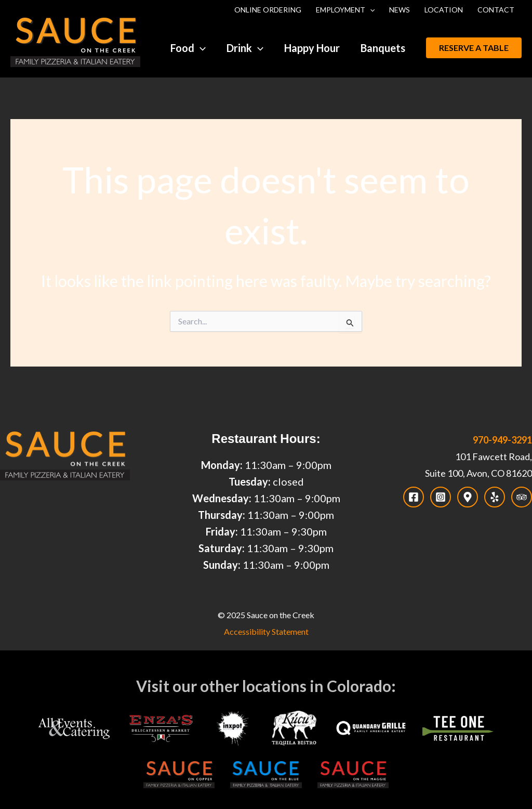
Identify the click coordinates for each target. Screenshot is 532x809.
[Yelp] (495, 497)
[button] (474, 48)
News (400, 10)
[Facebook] (414, 497)
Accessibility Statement (266, 631)
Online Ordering (268, 10)
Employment (345, 10)
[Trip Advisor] (522, 497)
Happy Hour (312, 48)
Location (444, 10)
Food (188, 48)
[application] (370, 10)
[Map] (468, 497)
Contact (496, 10)
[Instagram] (441, 497)
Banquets (383, 48)
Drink (245, 48)
